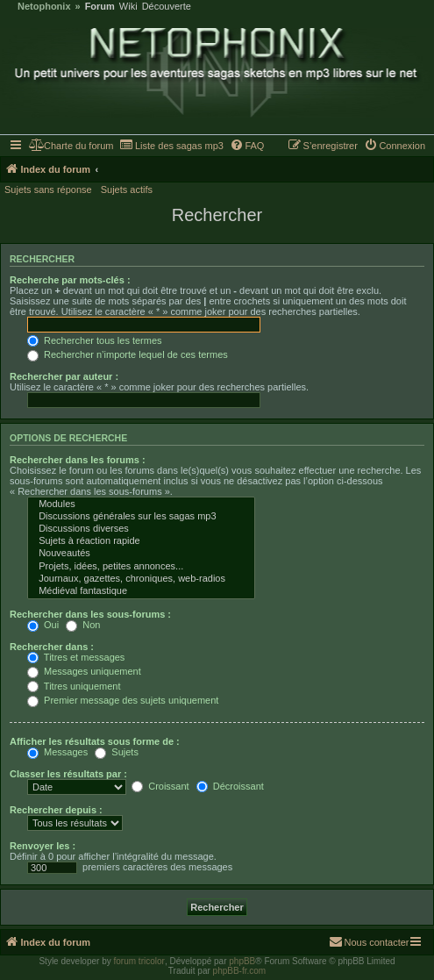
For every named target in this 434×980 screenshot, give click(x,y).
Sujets (117, 752)
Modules (141, 504)
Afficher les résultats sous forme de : (95, 741)
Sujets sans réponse (48, 190)
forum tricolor (139, 961)
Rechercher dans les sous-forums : (90, 614)
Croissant (160, 786)
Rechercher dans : (52, 647)
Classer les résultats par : (68, 774)
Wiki (128, 7)
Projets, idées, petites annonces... (141, 567)
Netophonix (44, 7)
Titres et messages (76, 657)
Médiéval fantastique (141, 591)
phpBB (242, 961)
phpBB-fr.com (240, 971)
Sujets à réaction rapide (141, 541)
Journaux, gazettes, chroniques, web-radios (141, 579)
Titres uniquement (74, 686)
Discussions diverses (141, 529)
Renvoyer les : (43, 846)
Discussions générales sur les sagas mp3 (141, 517)
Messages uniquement (84, 671)
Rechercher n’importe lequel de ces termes (128, 354)
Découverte (167, 7)
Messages (57, 752)
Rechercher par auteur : (64, 376)
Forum (100, 7)
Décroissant (230, 786)
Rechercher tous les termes (95, 340)
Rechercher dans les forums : (78, 460)
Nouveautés (141, 554)
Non (83, 625)
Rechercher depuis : (56, 810)
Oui (43, 625)
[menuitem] (71, 146)
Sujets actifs (127, 190)
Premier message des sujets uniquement (123, 700)
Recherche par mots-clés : (70, 280)
